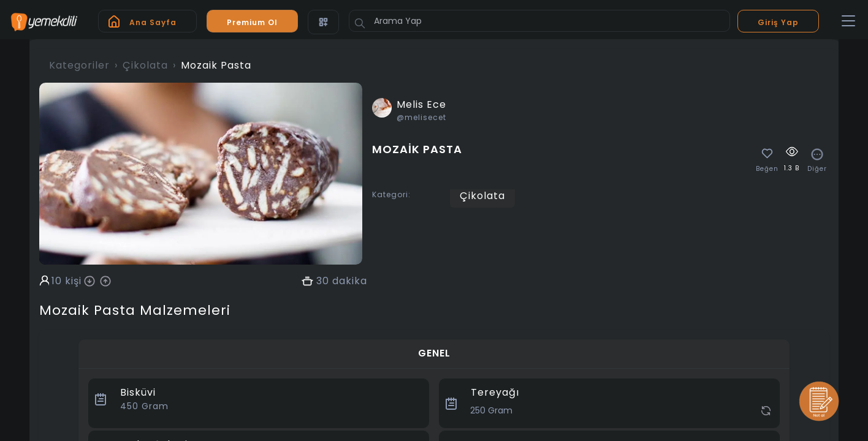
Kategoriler (79, 65)
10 (57, 281)
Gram (144, 406)
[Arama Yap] (539, 21)
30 (323, 281)
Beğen (767, 169)
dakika (350, 281)
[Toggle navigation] (848, 21)
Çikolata (145, 65)
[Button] (360, 23)
